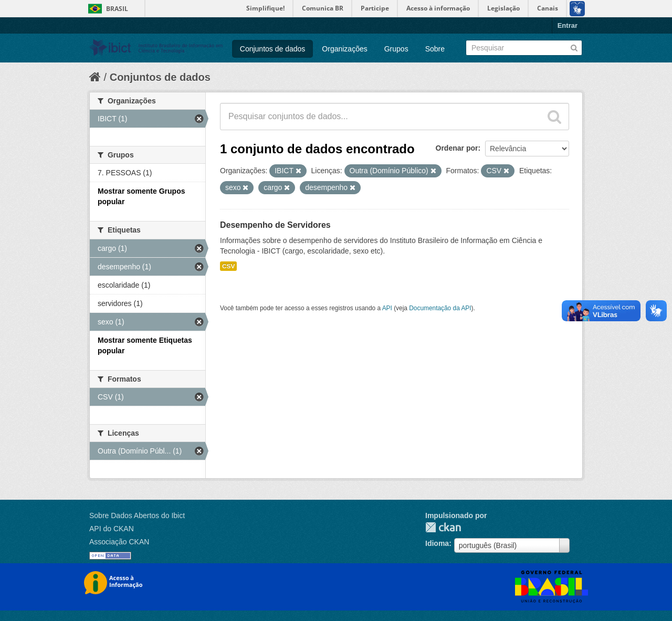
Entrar (568, 25)
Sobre (435, 49)
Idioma (437, 543)
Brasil (117, 9)
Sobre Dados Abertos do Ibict (137, 515)
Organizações (344, 49)
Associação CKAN (119, 542)
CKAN (443, 527)
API (387, 308)
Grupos (396, 49)
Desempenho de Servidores (275, 225)
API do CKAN (112, 529)
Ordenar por (457, 148)
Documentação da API (440, 308)
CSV (228, 266)
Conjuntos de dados (273, 49)
